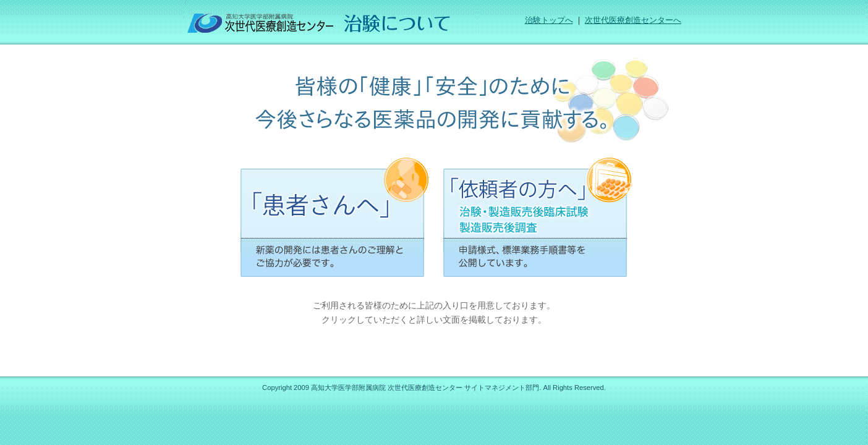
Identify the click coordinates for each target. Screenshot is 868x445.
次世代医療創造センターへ (633, 20)
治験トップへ (549, 20)
